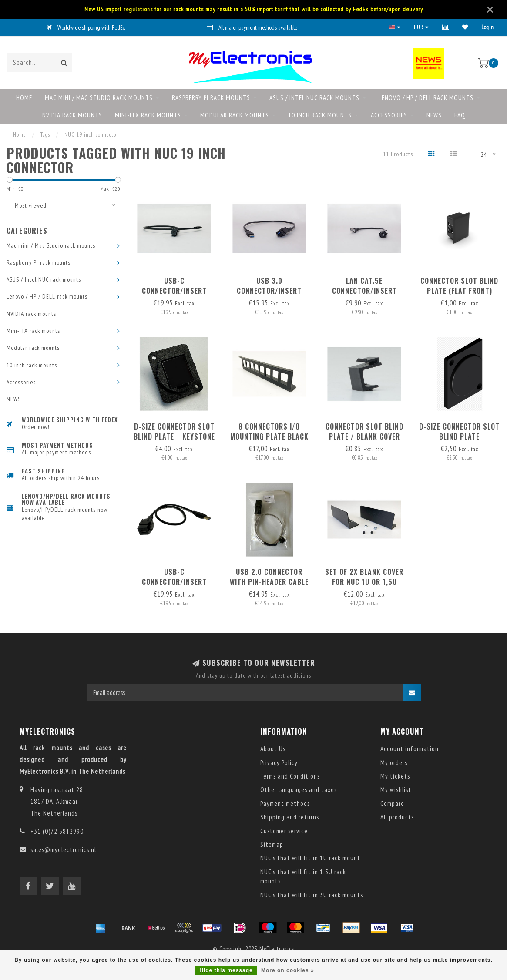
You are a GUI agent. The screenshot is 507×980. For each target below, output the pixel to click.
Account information (410, 749)
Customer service (284, 831)
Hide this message (226, 970)
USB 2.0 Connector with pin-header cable (269, 577)
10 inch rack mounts (320, 115)
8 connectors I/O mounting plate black (269, 431)
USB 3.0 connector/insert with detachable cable (269, 291)
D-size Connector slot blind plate (459, 431)
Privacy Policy (279, 763)
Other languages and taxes (299, 790)
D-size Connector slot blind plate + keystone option (174, 436)
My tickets (395, 776)
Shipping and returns (290, 817)
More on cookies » (288, 970)
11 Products (398, 154)
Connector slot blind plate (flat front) (459, 286)
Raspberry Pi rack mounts (211, 98)
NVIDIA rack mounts (72, 115)
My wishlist (396, 790)
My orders (394, 763)
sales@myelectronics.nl (63, 850)
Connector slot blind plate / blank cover (364, 431)
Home (24, 98)
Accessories (389, 115)
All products (397, 817)
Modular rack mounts (235, 115)
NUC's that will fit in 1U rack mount (310, 858)
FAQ (460, 115)
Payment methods (285, 804)
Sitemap (272, 844)
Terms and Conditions (290, 776)
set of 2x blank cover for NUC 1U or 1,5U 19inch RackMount (364, 582)
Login (488, 27)
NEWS (434, 115)
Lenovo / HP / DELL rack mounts (426, 98)
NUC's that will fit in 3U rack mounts (312, 895)
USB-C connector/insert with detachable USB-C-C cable (174, 296)
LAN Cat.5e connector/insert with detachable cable (364, 291)
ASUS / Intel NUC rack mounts (314, 98)
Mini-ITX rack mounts (148, 115)
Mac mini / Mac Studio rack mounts (99, 98)
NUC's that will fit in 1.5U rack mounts (303, 876)
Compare (392, 804)
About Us (273, 749)
